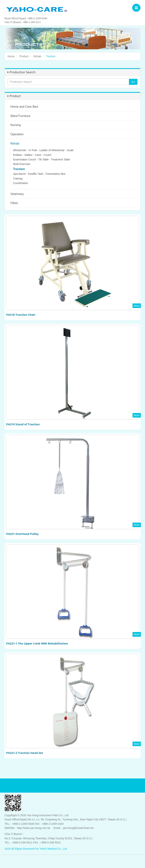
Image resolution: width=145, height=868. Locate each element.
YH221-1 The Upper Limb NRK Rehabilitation (37, 643)
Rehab (37, 56)
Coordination (20, 183)
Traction (19, 169)
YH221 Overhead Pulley (22, 534)
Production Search (22, 72)
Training (18, 179)
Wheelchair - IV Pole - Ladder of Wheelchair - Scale (43, 150)
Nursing (16, 125)
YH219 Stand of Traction (23, 424)
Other (14, 203)
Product (24, 56)
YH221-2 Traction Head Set (24, 753)
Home (11, 56)
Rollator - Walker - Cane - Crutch (32, 155)
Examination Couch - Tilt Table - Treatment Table (41, 159)
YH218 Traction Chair (21, 315)
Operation (17, 134)
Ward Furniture (20, 116)
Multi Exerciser (22, 164)
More (137, 306)
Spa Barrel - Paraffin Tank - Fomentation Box (39, 174)
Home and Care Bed (24, 107)
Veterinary (17, 194)
